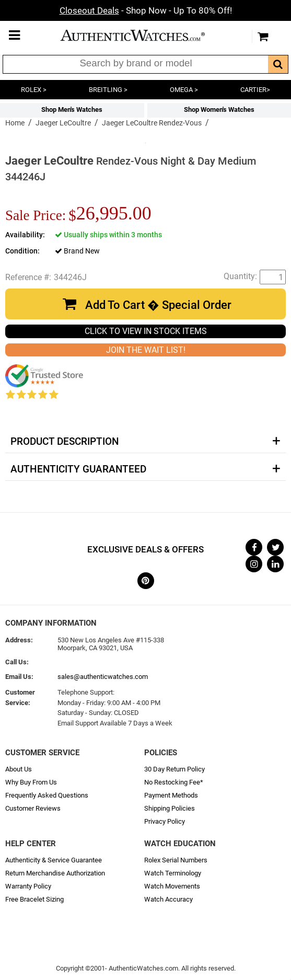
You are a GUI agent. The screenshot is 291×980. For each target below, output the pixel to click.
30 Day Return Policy (174, 769)
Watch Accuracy (168, 899)
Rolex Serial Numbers (176, 860)
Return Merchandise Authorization (55, 873)
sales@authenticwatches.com (103, 677)
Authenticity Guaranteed (78, 469)
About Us (19, 769)
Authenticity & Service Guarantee (54, 860)
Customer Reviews (33, 808)
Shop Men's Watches (72, 109)
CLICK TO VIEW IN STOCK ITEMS (146, 331)
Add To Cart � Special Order (158, 305)
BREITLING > (108, 90)
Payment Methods (171, 795)
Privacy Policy (165, 821)
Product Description (65, 442)
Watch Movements (172, 886)
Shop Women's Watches (219, 109)
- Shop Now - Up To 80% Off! (146, 10)
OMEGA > (184, 90)
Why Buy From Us (31, 782)
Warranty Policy (28, 886)
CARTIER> (255, 90)
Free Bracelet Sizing (34, 899)
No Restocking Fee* (174, 782)
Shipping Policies (170, 808)
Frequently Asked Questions (47, 795)
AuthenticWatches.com (143, 35)
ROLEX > (34, 90)
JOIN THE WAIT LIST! (146, 350)
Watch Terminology (173, 873)
